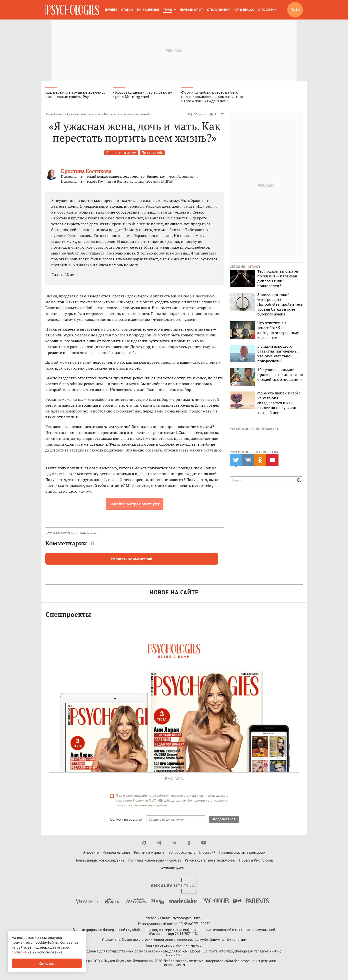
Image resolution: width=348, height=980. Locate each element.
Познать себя (152, 154)
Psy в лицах (244, 10)
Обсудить (197, 116)
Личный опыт (191, 10)
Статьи (127, 10)
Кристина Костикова (86, 173)
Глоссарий (267, 10)
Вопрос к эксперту (121, 154)
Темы (167, 10)
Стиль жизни (218, 10)
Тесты (295, 10)
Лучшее (111, 10)
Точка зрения (148, 10)
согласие (19, 952)
